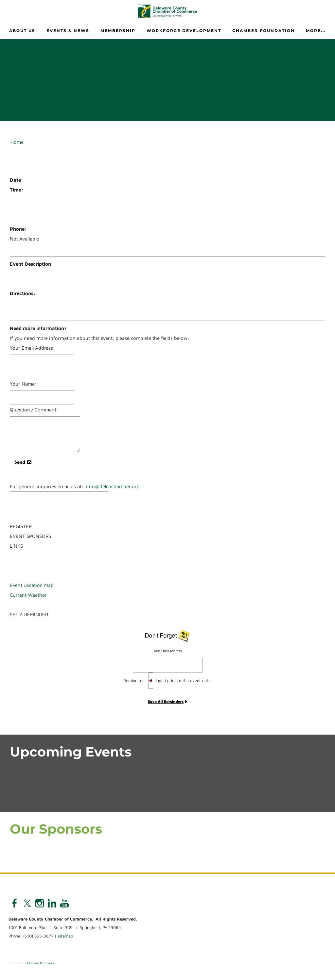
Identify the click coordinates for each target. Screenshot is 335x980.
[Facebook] (15, 903)
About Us (22, 31)
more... (316, 31)
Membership (118, 31)
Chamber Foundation (264, 31)
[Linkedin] (52, 903)
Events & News (68, 31)
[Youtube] (64, 903)
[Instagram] (40, 903)
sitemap (65, 936)
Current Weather (28, 595)
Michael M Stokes (41, 963)
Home (17, 142)
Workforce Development (184, 31)
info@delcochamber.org (113, 486)
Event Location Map (32, 585)
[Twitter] (27, 903)
